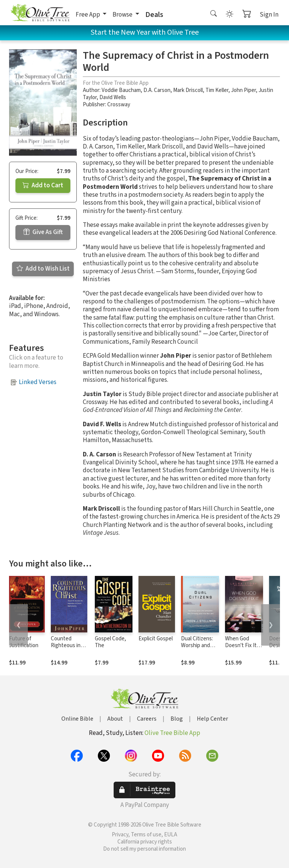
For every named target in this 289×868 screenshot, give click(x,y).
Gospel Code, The (110, 642)
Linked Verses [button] (38, 382)
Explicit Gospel (156, 639)
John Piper (243, 90)
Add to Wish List (43, 269)
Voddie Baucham (121, 90)
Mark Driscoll (188, 90)
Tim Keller (217, 90)
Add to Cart (43, 185)
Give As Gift (43, 232)
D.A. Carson (157, 90)
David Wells (113, 97)
